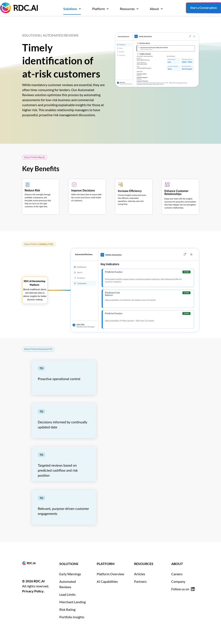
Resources (127, 9)
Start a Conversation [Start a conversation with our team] (204, 8)
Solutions (70, 9)
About (154, 9)
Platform (98, 9)
